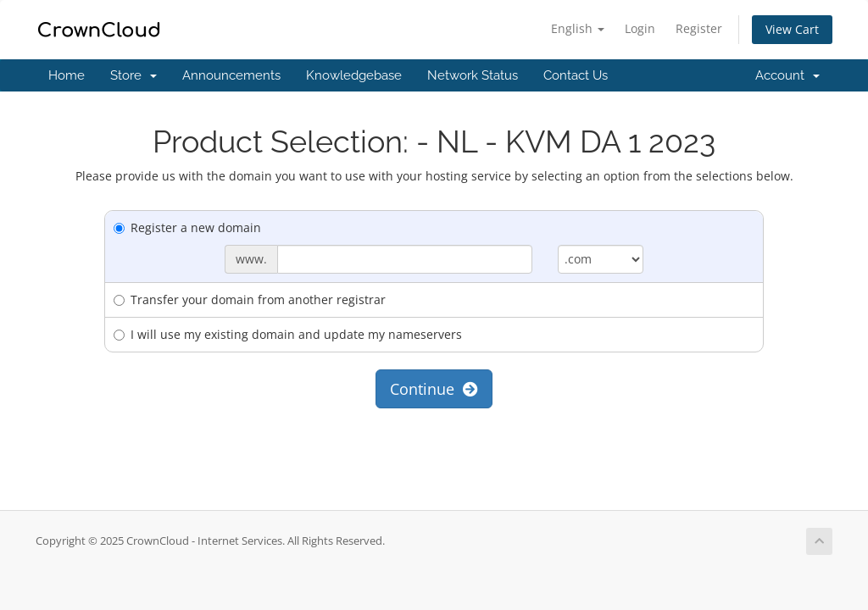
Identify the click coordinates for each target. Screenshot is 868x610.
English (578, 28)
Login (640, 28)
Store (134, 75)
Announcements (231, 75)
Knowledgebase (354, 75)
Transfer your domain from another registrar (250, 299)
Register (699, 28)
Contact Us (576, 75)
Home (67, 75)
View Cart (792, 29)
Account (787, 75)
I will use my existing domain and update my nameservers (288, 334)
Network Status (473, 75)
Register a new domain (187, 227)
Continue (434, 389)
